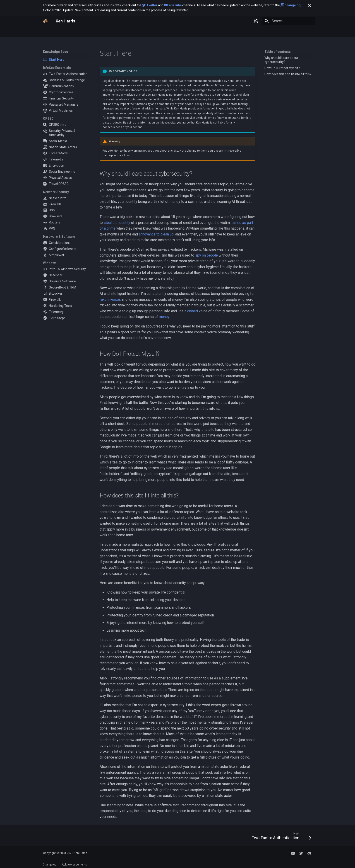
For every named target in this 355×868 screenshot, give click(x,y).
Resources (86, 32)
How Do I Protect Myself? (282, 68)
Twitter (143, 32)
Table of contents (278, 52)
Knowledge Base (58, 32)
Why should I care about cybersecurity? (281, 60)
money (164, 317)
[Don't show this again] (309, 5)
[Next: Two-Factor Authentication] (280, 837)
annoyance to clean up (156, 234)
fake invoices (110, 299)
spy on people (206, 255)
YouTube (126, 32)
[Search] (288, 21)
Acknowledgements (74, 865)
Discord (159, 32)
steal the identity (117, 223)
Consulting (106, 32)
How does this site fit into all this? (288, 74)
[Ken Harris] (46, 21)
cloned (193, 311)
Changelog (50, 865)
